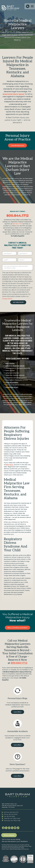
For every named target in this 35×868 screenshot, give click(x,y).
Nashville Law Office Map (11, 818)
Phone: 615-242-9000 (10, 814)
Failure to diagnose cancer (15, 366)
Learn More (17, 712)
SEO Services (25, 849)
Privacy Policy (7, 299)
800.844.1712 (18, 216)
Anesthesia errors (12, 387)
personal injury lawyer (14, 94)
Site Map (21, 846)
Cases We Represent (17, 146)
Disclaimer (4, 846)
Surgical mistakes (12, 382)
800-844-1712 (17, 224)
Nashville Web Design (15, 849)
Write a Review (9, 835)
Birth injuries (10, 363)
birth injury (9, 465)
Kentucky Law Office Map (11, 820)
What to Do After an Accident (17, 628)
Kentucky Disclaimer (13, 846)
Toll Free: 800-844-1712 (10, 812)
